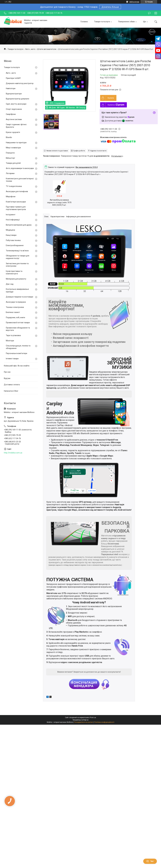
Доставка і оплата (12, 385)
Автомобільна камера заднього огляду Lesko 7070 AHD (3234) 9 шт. (59, 202)
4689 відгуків (134, 2)
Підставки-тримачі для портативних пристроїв (16, 208)
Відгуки (7, 378)
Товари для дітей (13, 163)
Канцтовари (11, 235)
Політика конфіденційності (104, 722)
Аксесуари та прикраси (16, 302)
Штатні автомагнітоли (47, 49)
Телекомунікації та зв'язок (17, 251)
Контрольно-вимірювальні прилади (17, 290)
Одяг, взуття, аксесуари (16, 104)
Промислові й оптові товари (18, 323)
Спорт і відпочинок (14, 109)
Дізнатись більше (110, 7)
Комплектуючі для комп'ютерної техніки (20, 180)
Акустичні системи (14, 119)
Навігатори (11, 88)
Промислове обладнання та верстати (18, 329)
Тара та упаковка (13, 335)
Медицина (10, 230)
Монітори (10, 341)
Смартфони (11, 114)
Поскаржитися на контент (84, 722)
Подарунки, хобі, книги (15, 317)
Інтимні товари (12, 359)
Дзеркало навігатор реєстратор (20, 83)
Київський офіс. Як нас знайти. (17, 366)
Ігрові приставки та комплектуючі (14, 272)
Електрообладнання (15, 245)
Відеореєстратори (14, 94)
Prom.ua (93, 718)
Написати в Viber (11, 391)
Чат (150, 861)
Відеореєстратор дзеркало (18, 99)
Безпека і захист (13, 312)
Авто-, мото (30, 49)
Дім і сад (10, 284)
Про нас (7, 372)
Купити (111, 98)
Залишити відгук (149, 13)
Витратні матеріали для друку (19, 225)
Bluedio (9, 137)
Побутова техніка (13, 240)
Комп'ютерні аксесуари (16, 202)
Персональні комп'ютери (16, 353)
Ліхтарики (10, 173)
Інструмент (11, 215)
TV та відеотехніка (14, 186)
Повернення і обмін (127, 22)
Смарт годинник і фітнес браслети (16, 126)
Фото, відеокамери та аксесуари (20, 168)
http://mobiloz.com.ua (13, 453)
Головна (84, 22)
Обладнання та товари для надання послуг (18, 257)
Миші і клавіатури (13, 148)
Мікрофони (11, 197)
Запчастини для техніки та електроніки (17, 265)
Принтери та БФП (13, 78)
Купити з (116, 105)
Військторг (10, 158)
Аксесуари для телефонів (17, 191)
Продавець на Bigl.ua (80, 720)
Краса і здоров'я (13, 132)
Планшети (10, 153)
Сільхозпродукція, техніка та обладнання (18, 347)
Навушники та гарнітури (16, 143)
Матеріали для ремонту (16, 279)
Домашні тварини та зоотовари (19, 297)
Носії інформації (13, 220)
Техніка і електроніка (15, 307)
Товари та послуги (102, 22)
